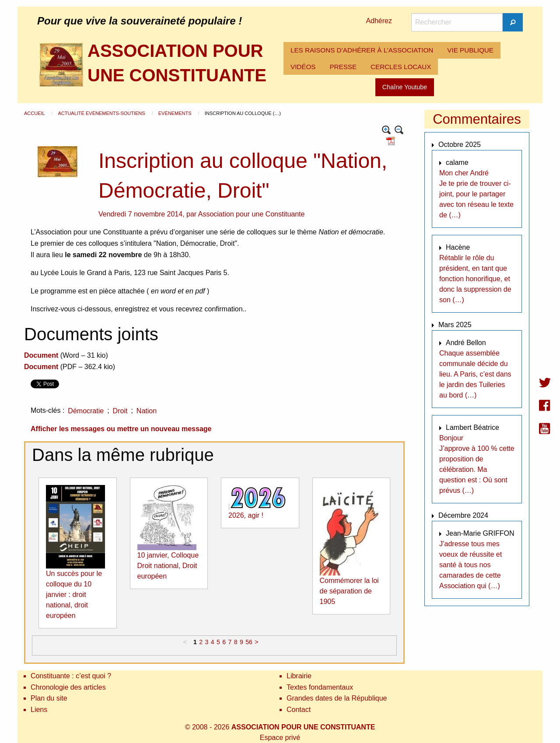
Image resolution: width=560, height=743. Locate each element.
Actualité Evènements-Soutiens (102, 113)
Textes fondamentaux (320, 687)
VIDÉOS (303, 67)
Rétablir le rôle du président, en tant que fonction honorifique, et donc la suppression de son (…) (475, 279)
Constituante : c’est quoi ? (71, 676)
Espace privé (280, 738)
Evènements (176, 113)
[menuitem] (362, 50)
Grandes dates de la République (337, 698)
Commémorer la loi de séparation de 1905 (349, 591)
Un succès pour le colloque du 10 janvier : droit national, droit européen (74, 595)
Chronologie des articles (68, 687)
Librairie (299, 676)
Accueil (35, 113)
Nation (147, 411)
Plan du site (49, 698)
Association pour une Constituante (252, 214)
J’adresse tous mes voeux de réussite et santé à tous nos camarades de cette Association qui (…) (471, 565)
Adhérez (379, 21)
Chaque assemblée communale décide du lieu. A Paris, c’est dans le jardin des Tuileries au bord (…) (475, 374)
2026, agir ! (246, 515)
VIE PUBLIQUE (470, 50)
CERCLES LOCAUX (401, 67)
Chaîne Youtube (405, 87)
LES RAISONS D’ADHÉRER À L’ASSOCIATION (362, 50)
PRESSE (343, 67)
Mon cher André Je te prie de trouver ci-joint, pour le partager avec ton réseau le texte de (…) (476, 194)
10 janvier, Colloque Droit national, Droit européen (168, 566)
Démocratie (86, 411)
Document (41, 355)
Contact (299, 710)
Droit (120, 411)
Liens (39, 710)
